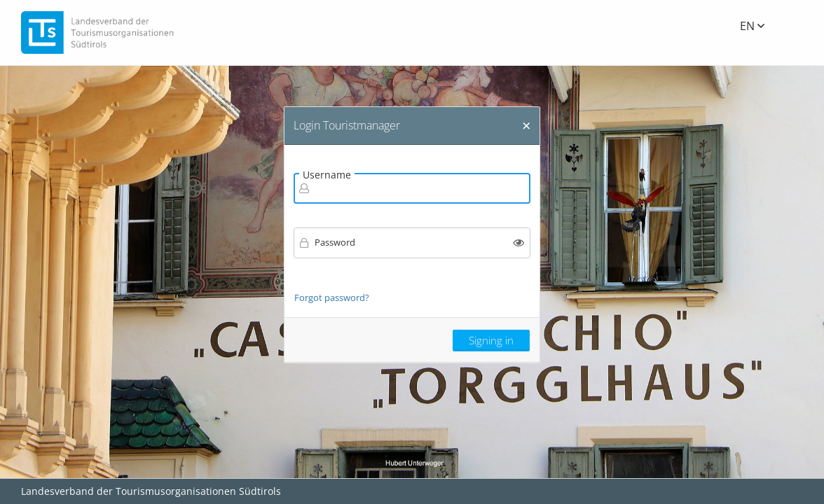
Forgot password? (332, 297)
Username (327, 175)
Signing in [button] (491, 340)
